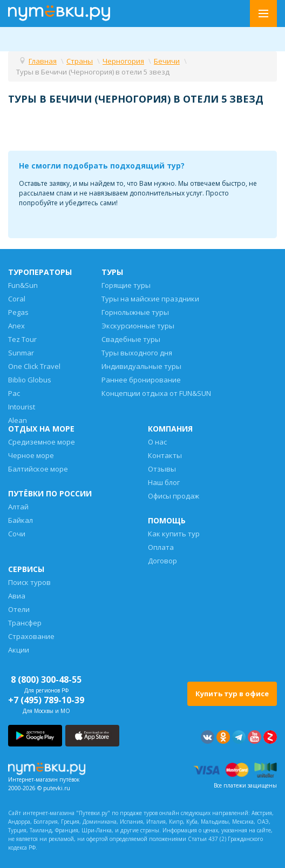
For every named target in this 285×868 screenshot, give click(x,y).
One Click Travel (34, 366)
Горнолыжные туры (135, 312)
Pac (14, 393)
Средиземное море (42, 442)
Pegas (18, 312)
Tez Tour (22, 339)
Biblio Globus (30, 380)
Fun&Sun (23, 285)
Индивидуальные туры (141, 366)
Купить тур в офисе (232, 694)
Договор (162, 561)
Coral (17, 299)
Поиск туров (29, 582)
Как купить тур (174, 534)
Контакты (165, 455)
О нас (157, 442)
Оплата (161, 547)
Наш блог (164, 482)
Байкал (21, 520)
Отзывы (162, 469)
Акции (19, 650)
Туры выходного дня (137, 353)
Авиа (17, 596)
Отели (19, 609)
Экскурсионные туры (138, 326)
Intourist (22, 407)
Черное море (31, 455)
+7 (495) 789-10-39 (46, 700)
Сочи (17, 534)
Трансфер (25, 623)
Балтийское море (38, 469)
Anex (16, 326)
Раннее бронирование (141, 380)
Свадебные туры (131, 339)
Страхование (31, 636)
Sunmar (21, 353)
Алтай (18, 507)
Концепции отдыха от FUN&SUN (156, 393)
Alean (18, 420)
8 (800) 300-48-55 (46, 679)
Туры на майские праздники (150, 299)
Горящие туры (126, 285)
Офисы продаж (174, 496)
